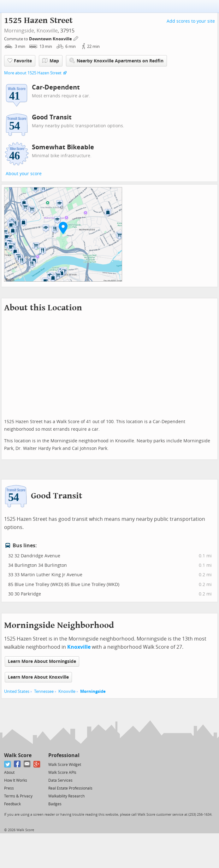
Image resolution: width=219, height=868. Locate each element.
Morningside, (20, 31)
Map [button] (51, 61)
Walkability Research (66, 796)
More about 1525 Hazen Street (33, 73)
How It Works (16, 780)
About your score (24, 174)
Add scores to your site (191, 21)
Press (9, 788)
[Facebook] (18, 764)
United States (17, 691)
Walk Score (18, 755)
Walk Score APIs (62, 773)
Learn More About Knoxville (38, 677)
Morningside (93, 691)
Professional (64, 755)
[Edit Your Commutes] (76, 38)
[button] (63, 228)
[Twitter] (8, 764)
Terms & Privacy (18, 796)
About (9, 773)
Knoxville (47, 31)
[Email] (27, 764)
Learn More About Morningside (42, 661)
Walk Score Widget (65, 765)
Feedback (12, 804)
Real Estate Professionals (70, 788)
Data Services (60, 780)
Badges (55, 804)
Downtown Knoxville (51, 39)
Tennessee (44, 691)
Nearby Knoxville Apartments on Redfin (116, 61)
